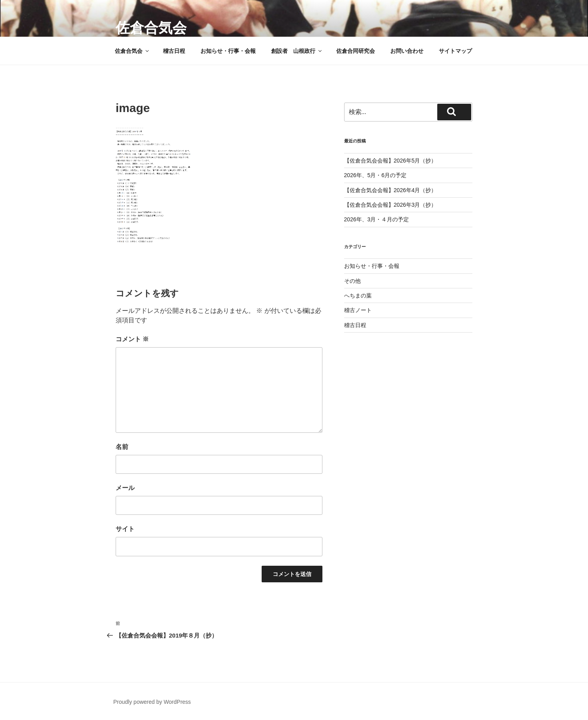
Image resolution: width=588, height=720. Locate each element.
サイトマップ (455, 51)
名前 (122, 447)
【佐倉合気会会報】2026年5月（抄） (390, 161)
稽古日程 (174, 51)
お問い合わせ (407, 51)
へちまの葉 (358, 295)
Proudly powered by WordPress (152, 702)
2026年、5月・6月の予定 (375, 175)
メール (125, 488)
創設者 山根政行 (297, 51)
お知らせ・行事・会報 (228, 51)
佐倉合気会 (151, 28)
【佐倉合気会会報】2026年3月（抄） (390, 205)
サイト (125, 529)
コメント (132, 339)
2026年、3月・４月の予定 (377, 219)
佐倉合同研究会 (356, 51)
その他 (352, 281)
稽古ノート (358, 310)
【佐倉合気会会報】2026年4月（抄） (390, 190)
